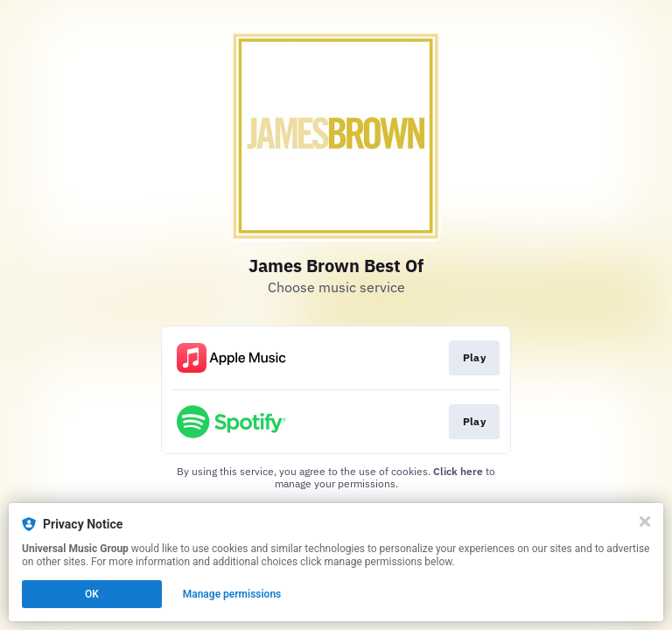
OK (92, 594)
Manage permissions (232, 594)
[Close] (645, 521)
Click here (458, 471)
